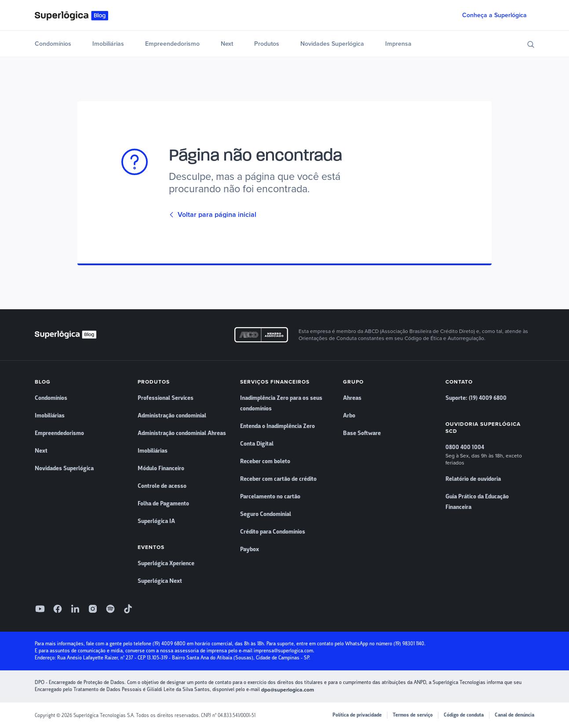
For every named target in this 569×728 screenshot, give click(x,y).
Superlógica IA (156, 521)
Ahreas (352, 398)
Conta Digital (257, 444)
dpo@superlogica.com (288, 690)
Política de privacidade (357, 715)
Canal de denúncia (514, 715)
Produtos (267, 44)
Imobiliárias (108, 44)
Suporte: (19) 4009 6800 (476, 398)
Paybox (250, 549)
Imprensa (398, 44)
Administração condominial (172, 416)
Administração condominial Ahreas (182, 433)
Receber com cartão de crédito (278, 479)
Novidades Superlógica (332, 44)
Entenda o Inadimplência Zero (277, 426)
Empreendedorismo (172, 44)
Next (227, 44)
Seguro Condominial (266, 514)
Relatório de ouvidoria (473, 479)
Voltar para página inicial (213, 215)
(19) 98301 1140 (409, 644)
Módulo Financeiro (161, 468)
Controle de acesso (162, 486)
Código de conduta (464, 715)
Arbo (349, 416)
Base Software (362, 433)
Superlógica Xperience (166, 563)
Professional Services (166, 398)
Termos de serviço (413, 715)
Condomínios (53, 44)
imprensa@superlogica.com (283, 651)
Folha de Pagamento (163, 504)
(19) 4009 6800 (169, 644)
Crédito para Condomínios (273, 532)
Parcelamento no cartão (270, 497)
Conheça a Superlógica (494, 15)
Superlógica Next (160, 581)
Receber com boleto (265, 461)
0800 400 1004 (465, 447)
